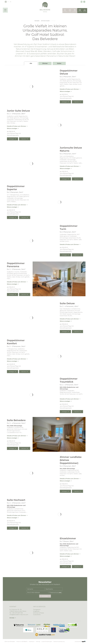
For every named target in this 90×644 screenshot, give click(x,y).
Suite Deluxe (67, 303)
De (6, 2)
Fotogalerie (37, 609)
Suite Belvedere (16, 420)
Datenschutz (54, 592)
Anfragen (65, 102)
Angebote (36, 611)
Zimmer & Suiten (45, 21)
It (8, 2)
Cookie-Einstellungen (47, 642)
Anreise (12, 618)
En (11, 2)
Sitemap (38, 642)
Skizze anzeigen (65, 91)
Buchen (77, 102)
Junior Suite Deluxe (18, 111)
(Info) (60, 593)
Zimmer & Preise (39, 613)
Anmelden (45, 596)
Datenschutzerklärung (59, 642)
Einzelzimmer (68, 538)
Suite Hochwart (16, 500)
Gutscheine (37, 615)
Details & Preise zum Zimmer (69, 89)
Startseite (37, 21)
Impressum (32, 642)
